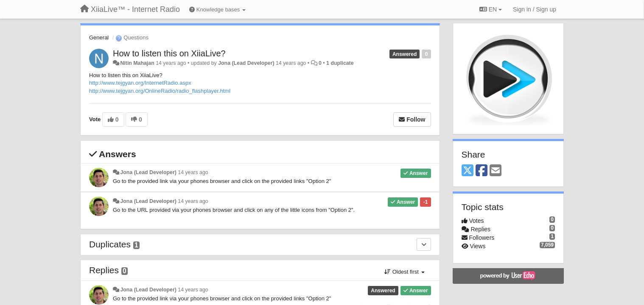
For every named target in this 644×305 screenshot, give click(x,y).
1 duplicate (340, 63)
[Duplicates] (424, 244)
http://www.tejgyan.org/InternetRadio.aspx (140, 83)
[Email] (496, 171)
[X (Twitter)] (468, 171)
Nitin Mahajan (137, 63)
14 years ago (193, 172)
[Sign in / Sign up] (535, 9)
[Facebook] (482, 171)
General (99, 37)
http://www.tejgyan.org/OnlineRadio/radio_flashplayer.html (160, 91)
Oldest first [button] (404, 272)
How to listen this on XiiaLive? (169, 53)
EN (491, 9)
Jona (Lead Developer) (246, 63)
